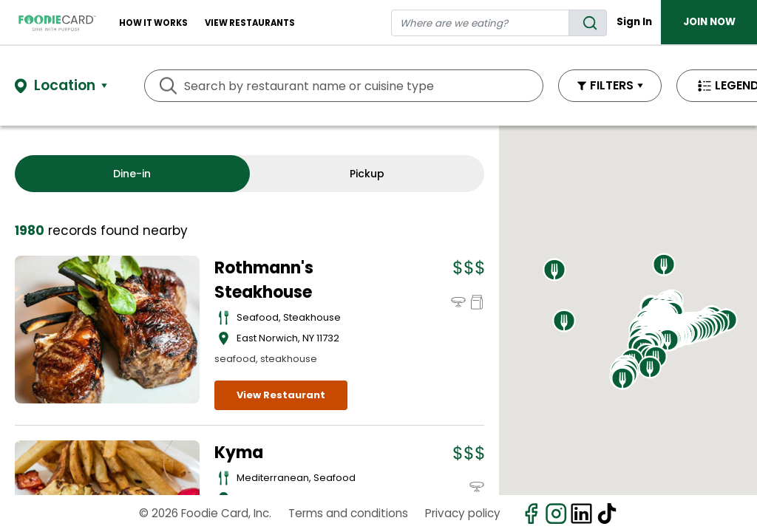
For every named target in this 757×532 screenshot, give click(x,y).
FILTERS (612, 85)
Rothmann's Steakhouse (264, 280)
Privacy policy (463, 513)
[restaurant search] (481, 23)
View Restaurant (281, 395)
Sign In (634, 22)
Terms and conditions (348, 513)
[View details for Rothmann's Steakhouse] (107, 330)
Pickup (367, 174)
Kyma (239, 453)
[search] (588, 23)
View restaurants (250, 23)
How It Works (153, 23)
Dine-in (132, 174)
